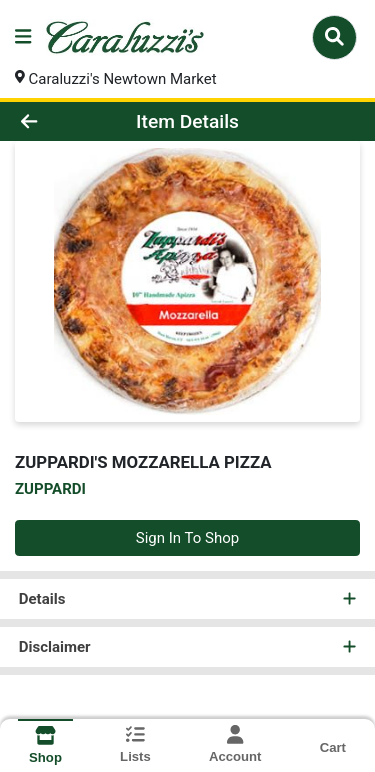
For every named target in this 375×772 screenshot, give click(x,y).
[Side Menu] (23, 37)
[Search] (334, 37)
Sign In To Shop (187, 538)
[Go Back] (58, 121)
